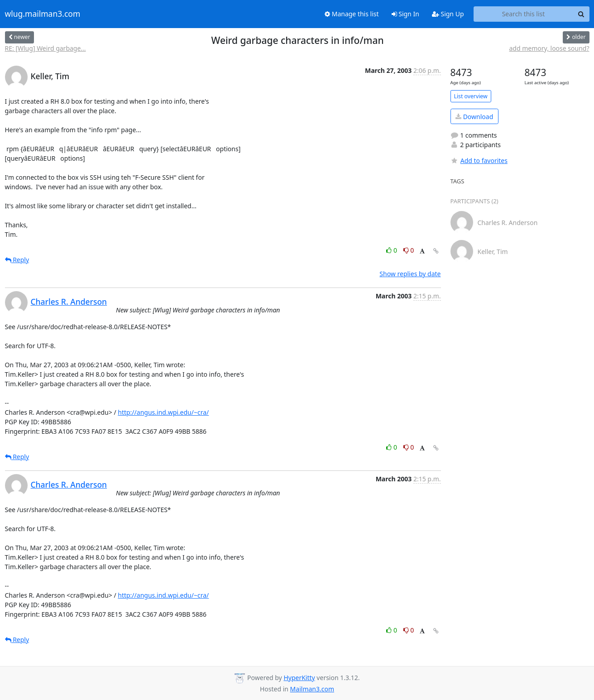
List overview (471, 96)
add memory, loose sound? (549, 48)
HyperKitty (299, 678)
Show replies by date (410, 274)
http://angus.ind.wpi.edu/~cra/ (163, 412)
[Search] (581, 14)
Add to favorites (479, 161)
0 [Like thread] (392, 250)
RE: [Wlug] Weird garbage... (46, 48)
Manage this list (352, 14)
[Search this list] (524, 14)
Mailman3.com (312, 689)
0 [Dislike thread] (409, 250)
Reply (17, 260)
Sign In (405, 14)
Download (474, 117)
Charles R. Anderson (69, 302)
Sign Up (448, 14)
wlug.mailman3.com (43, 14)
